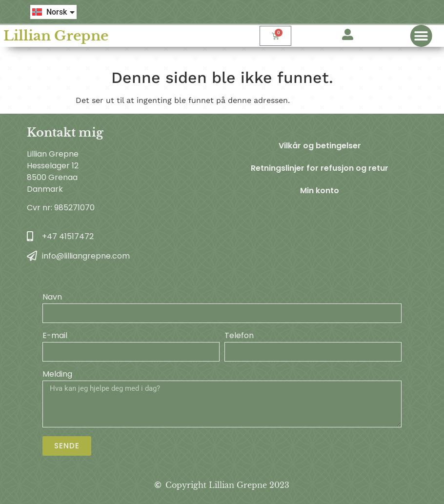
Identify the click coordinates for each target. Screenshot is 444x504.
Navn (52, 298)
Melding (57, 375)
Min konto (320, 191)
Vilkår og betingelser (320, 146)
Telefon (239, 336)
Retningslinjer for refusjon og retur (320, 168)
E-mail (55, 336)
